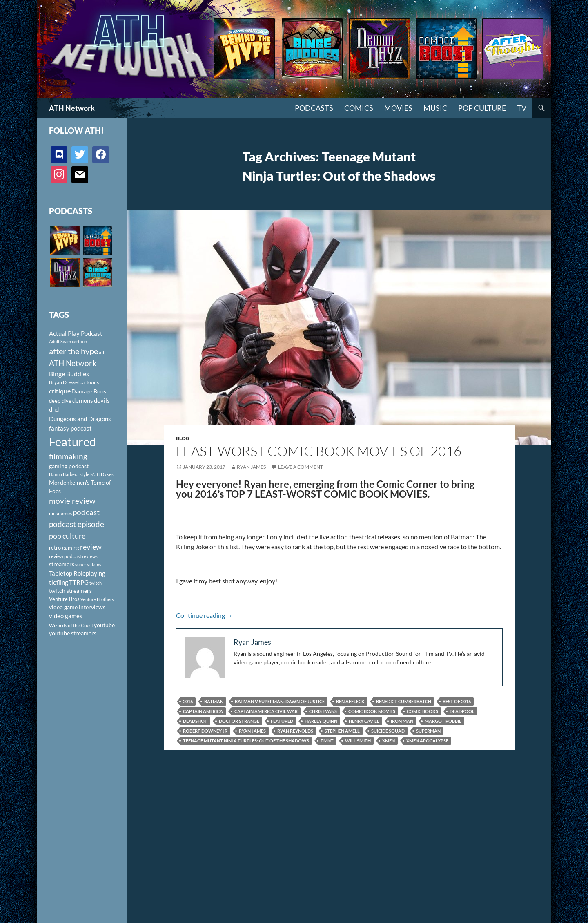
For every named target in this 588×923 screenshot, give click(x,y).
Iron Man (402, 721)
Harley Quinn (321, 721)
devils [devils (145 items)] (102, 400)
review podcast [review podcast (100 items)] (65, 556)
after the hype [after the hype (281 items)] (73, 351)
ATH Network (72, 108)
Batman (214, 701)
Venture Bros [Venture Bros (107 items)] (64, 599)
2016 (188, 701)
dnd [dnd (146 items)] (54, 409)
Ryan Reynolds (295, 731)
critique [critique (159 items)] (60, 391)
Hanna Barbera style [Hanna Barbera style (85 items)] (69, 474)
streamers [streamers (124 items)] (62, 564)
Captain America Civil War (266, 711)
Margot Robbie (443, 721)
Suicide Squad (388, 731)
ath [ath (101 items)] (102, 352)
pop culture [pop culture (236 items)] (67, 536)
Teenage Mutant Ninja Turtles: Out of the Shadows (246, 741)
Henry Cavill (364, 721)
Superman (428, 731)
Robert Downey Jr (205, 731)
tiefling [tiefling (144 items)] (59, 582)
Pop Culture (482, 108)
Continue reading (204, 615)
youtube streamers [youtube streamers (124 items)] (73, 633)
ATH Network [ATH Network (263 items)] (73, 363)
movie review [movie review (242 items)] (72, 501)
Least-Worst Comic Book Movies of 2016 (319, 451)
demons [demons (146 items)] (83, 400)
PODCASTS (314, 108)
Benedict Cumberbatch (404, 701)
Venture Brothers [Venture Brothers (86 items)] (97, 599)
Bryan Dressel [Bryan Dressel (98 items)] (64, 382)
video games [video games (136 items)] (66, 616)
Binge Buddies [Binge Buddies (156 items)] (69, 374)
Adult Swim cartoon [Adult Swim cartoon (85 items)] (68, 341)
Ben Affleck (350, 701)
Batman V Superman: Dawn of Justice (280, 701)
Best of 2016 (457, 701)
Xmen (389, 741)
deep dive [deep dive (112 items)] (60, 401)
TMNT (327, 741)
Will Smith (358, 741)
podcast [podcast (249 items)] (86, 512)
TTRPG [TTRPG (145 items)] (79, 582)
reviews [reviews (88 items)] (90, 556)
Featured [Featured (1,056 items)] (72, 441)
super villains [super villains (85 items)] (88, 564)
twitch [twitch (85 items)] (96, 583)
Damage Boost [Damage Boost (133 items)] (90, 391)
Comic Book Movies (372, 711)
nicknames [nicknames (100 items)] (60, 513)
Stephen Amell (342, 731)
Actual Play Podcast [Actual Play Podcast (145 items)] (76, 333)
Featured (282, 721)
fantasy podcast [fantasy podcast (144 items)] (70, 428)
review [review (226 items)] (91, 547)
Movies (398, 108)
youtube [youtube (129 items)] (104, 625)
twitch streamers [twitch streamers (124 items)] (70, 591)
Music (435, 108)
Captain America (203, 711)
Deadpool (462, 711)
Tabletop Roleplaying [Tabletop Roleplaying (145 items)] (77, 573)
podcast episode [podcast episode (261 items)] (77, 524)
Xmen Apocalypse (427, 741)
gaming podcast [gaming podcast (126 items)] (69, 466)
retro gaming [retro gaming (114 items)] (64, 548)
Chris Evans (323, 711)
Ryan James (251, 467)
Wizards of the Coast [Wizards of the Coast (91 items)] (71, 625)
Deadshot (195, 721)
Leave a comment (301, 467)
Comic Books (422, 711)
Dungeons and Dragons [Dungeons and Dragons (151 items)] (80, 419)
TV (522, 108)
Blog (183, 438)
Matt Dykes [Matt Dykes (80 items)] (102, 474)
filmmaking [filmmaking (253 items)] (68, 456)
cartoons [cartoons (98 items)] (89, 382)
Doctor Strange (239, 721)
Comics (359, 108)
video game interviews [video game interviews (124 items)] (77, 607)
